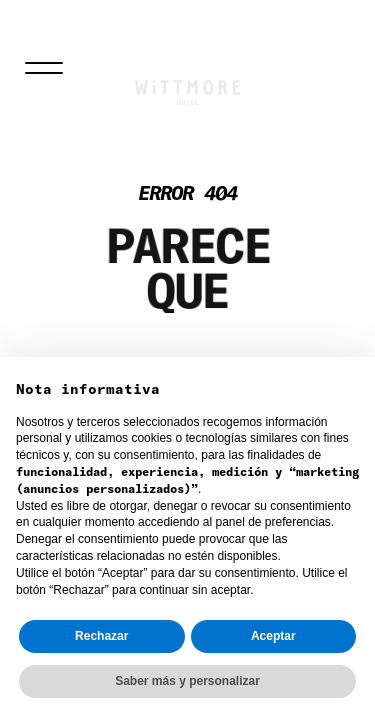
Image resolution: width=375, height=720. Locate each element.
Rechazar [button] (101, 636)
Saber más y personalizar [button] (187, 681)
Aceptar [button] (273, 636)
